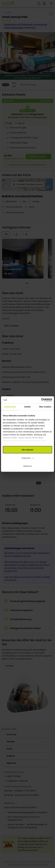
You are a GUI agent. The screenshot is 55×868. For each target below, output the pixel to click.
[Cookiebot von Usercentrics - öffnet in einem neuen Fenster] (41, 400)
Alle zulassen (27, 450)
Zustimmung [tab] (10, 407)
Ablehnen (27, 466)
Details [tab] (27, 407)
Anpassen (28, 458)
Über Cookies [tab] (45, 407)
